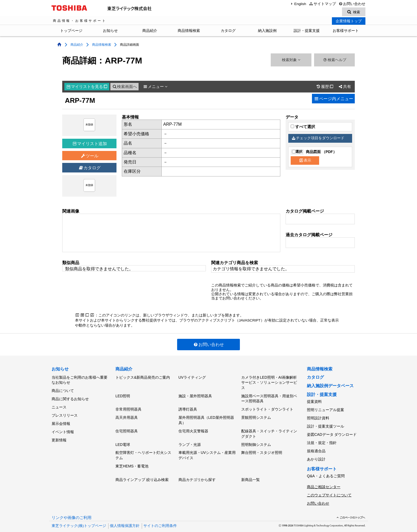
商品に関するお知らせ (70, 398)
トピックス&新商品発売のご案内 (143, 378)
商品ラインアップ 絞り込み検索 (142, 473)
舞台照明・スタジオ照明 (262, 447)
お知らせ (110, 31)
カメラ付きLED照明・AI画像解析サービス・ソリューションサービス (269, 383)
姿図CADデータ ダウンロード (332, 431)
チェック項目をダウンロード (318, 139)
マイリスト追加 (90, 144)
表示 (305, 161)
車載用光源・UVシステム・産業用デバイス (207, 450)
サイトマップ (322, 4)
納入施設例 (267, 31)
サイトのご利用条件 (160, 516)
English (298, 4)
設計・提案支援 (307, 31)
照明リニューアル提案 (326, 409)
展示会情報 (61, 419)
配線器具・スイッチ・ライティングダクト (269, 430)
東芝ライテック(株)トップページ (79, 516)
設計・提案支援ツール (326, 424)
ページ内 (333, 100)
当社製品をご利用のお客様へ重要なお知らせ (80, 380)
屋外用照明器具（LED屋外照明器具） (206, 418)
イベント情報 (63, 427)
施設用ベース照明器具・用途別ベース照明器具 (269, 398)
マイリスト (87, 87)
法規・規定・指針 (322, 438)
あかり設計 (316, 453)
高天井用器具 (127, 415)
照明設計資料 (318, 416)
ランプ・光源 (190, 440)
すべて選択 (303, 128)
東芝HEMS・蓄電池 (132, 460)
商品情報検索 (189, 31)
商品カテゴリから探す (197, 473)
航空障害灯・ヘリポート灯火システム (143, 450)
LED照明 (123, 395)
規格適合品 (316, 446)
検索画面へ (124, 87)
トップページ (71, 31)
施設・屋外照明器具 (195, 395)
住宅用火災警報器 (193, 428)
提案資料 (314, 402)
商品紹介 (150, 31)
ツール (89, 157)
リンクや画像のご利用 (72, 508)
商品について (63, 390)
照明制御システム (256, 440)
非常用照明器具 (128, 408)
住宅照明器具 (127, 428)
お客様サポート (346, 31)
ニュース (59, 405)
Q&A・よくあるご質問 (326, 469)
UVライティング (192, 378)
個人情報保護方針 (125, 516)
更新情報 (59, 434)
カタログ (228, 31)
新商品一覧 (251, 473)
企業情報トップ (349, 22)
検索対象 (291, 61)
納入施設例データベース (330, 387)
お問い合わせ (352, 4)
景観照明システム (256, 415)
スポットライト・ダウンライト (267, 408)
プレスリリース (65, 412)
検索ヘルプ (334, 61)
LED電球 (123, 440)
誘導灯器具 (188, 408)
